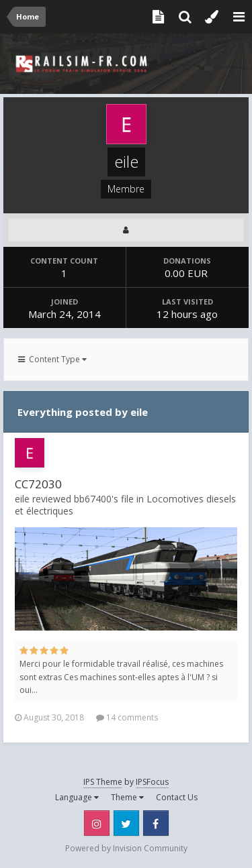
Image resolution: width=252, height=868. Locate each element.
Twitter (126, 823)
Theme (127, 797)
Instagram (97, 823)
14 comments (127, 717)
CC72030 (38, 484)
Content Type (52, 359)
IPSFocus (152, 782)
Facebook (156, 823)
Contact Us (177, 797)
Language (77, 797)
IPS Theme (103, 782)
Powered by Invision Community (126, 848)
